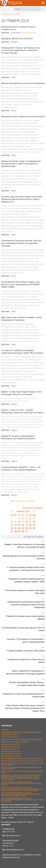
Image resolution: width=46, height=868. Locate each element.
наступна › (20, 501)
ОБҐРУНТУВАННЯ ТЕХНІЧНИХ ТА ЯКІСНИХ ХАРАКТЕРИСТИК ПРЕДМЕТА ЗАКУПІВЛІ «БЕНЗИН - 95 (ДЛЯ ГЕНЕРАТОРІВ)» (23, 800)
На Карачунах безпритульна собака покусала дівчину (26, 661)
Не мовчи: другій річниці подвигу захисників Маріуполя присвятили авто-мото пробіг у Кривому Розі (22, 199)
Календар (16, 14)
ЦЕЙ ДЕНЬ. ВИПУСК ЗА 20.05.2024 (17, 39)
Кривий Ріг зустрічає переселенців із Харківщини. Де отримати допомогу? (18, 437)
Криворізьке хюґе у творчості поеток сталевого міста (18, 28)
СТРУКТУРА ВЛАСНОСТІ (10, 737)
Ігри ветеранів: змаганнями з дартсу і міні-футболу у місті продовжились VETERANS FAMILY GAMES (21, 285)
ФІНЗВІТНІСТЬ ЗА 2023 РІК (10, 744)
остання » (30, 501)
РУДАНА (15, 3)
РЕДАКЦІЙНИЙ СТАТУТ (10, 735)
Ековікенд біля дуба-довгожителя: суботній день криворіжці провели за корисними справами (21, 243)
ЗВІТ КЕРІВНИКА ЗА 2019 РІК (11, 756)
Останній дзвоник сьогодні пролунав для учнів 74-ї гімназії (23, 629)
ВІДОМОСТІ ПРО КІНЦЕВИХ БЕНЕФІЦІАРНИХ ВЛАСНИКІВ (21, 740)
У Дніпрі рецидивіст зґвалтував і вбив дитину (26, 651)
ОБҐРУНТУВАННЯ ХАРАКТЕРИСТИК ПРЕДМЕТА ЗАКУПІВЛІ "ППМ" (22, 772)
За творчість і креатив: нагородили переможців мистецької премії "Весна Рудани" (22, 352)
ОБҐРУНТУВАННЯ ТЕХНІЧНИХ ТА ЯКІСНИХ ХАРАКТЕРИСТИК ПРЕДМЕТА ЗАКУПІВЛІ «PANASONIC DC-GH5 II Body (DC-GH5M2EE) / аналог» (22, 794)
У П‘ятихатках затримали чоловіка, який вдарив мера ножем (25, 592)
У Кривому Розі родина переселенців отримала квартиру (25, 617)
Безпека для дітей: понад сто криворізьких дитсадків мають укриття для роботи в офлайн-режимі (21, 164)
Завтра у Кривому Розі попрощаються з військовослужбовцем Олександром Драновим (25, 672)
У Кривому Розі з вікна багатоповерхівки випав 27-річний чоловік (23, 695)
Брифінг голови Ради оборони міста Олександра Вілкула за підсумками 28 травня (25, 546)
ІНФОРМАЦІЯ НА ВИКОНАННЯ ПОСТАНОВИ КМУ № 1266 (21, 732)
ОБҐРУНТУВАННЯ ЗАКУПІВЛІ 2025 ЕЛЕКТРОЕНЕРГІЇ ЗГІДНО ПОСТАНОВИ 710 (23, 764)
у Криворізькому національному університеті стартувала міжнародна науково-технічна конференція (26, 605)
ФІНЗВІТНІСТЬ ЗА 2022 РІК (10, 747)
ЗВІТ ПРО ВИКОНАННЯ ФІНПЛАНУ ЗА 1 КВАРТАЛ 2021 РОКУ (23, 759)
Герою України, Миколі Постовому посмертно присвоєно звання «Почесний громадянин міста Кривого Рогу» (25, 708)
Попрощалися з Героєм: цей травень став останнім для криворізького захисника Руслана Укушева (20, 50)
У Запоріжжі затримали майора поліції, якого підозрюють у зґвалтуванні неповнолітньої (26, 569)
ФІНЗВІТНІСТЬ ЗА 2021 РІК (10, 749)
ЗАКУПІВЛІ (5, 730)
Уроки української (29, 33)
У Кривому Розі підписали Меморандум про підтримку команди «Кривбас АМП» (26, 580)
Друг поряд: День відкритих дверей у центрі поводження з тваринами (22, 319)
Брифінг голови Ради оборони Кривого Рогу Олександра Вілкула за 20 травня (21, 393)
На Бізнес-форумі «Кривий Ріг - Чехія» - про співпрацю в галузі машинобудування (21, 468)
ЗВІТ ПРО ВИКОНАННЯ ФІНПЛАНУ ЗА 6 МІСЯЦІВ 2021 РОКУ (22, 761)
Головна (5, 14)
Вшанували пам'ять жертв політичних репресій (23, 116)
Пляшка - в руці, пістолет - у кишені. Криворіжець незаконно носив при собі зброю (22, 411)
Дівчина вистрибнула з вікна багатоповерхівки (23, 83)
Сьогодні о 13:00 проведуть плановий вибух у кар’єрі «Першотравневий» (26, 640)
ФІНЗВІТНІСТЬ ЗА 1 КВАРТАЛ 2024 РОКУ (15, 742)
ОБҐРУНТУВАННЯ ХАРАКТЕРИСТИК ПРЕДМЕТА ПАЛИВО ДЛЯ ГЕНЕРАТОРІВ (21, 768)
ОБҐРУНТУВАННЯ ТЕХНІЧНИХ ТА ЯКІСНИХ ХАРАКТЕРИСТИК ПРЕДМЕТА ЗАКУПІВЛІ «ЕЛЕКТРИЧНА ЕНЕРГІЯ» (21, 784)
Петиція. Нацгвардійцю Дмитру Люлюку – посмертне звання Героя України (27, 684)
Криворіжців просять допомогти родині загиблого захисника (24, 557)
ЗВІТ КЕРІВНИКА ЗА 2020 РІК (11, 754)
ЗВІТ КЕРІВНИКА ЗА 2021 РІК (11, 752)
